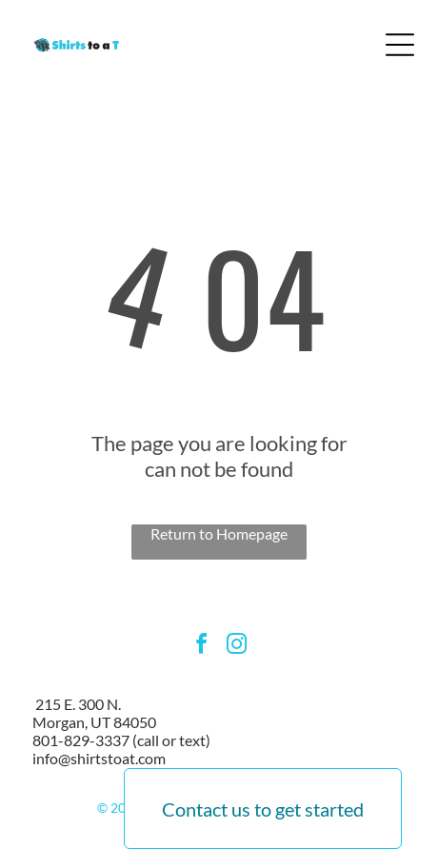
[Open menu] (400, 45)
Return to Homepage (219, 533)
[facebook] (202, 647)
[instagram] (237, 647)
